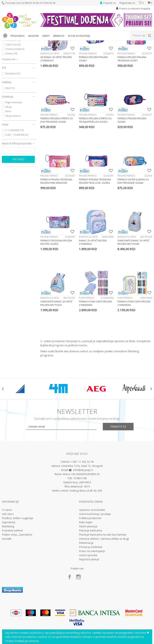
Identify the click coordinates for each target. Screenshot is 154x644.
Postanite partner (12, 571)
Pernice (10, 58)
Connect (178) (13, 80)
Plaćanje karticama (91, 571)
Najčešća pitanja (89, 600)
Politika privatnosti (90, 559)
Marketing (8, 567)
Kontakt (7, 579)
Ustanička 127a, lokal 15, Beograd (82, 506)
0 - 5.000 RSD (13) (15, 171)
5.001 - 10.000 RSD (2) (17, 175)
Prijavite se (118, 467)
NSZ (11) (10, 128)
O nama (7, 550)
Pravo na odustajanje (92, 592)
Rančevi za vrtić (14, 62)
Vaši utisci (8, 554)
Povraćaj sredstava (91, 587)
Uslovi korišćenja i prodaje (95, 554)
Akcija (9, 147)
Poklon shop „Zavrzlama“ (17, 575)
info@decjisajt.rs (83, 511)
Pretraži (18, 200)
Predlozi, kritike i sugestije (18, 559)
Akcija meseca (13, 156)
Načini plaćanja (88, 567)
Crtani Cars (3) (13, 85)
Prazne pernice (88, 94)
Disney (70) (11, 94)
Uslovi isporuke (88, 596)
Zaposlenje (9, 563)
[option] (21, 429)
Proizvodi (19, 43)
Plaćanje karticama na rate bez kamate (103, 575)
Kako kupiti (86, 563)
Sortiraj (131, 49)
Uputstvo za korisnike (92, 550)
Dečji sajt (7, 43)
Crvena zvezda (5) (15, 89)
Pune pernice (86, 338)
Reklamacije (86, 583)
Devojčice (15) (13, 114)
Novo (8, 152)
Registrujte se (127, 3)
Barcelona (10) (13, 76)
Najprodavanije (14, 143)
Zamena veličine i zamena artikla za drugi (104, 579)
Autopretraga (114, 49)
